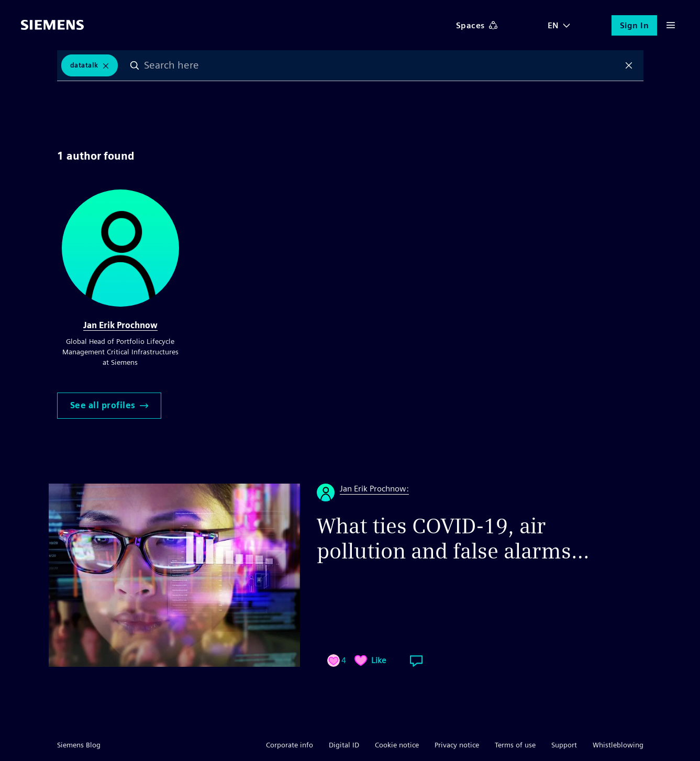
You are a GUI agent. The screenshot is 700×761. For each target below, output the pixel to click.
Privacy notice (457, 745)
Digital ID (344, 745)
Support (564, 745)
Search (135, 65)
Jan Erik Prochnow (120, 325)
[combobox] (382, 65)
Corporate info (290, 745)
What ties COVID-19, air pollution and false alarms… (453, 539)
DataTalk (84, 65)
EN (553, 25)
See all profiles (109, 405)
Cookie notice (397, 745)
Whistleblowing (618, 745)
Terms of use (515, 745)
